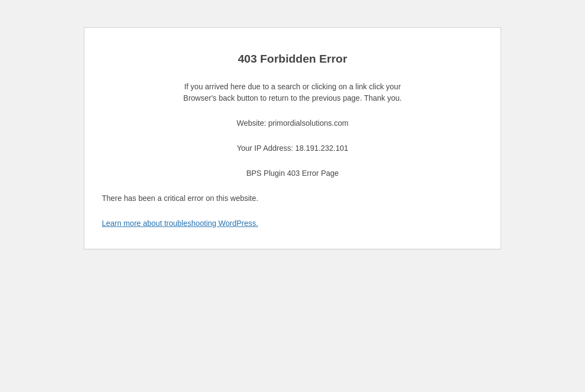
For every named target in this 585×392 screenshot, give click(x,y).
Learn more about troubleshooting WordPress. (180, 223)
